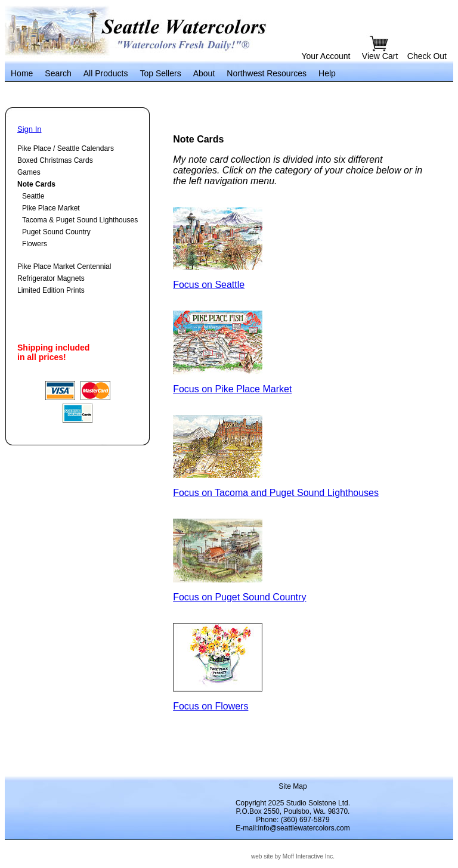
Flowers (35, 244)
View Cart (381, 56)
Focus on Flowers (211, 706)
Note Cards (36, 184)
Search (58, 73)
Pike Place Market (51, 208)
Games (29, 172)
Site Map (293, 786)
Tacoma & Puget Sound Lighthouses (80, 220)
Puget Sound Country (56, 232)
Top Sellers (160, 73)
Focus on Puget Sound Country (239, 597)
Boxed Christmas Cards (55, 160)
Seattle (33, 196)
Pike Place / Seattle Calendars (66, 148)
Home (22, 73)
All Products (106, 73)
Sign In (29, 129)
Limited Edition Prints (51, 290)
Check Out (427, 56)
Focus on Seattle (209, 285)
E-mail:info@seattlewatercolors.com (293, 828)
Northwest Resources (267, 73)
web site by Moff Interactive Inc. (293, 856)
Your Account (326, 56)
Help (327, 73)
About (204, 73)
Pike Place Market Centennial (64, 266)
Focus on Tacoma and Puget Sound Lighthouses (276, 493)
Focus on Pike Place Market (232, 389)
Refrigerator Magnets (51, 278)
